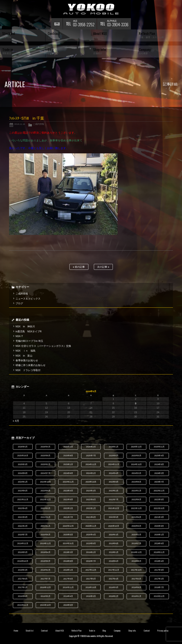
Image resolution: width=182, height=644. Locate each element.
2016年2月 (114, 596)
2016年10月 (91, 587)
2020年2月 (136, 535)
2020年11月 (91, 526)
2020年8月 (159, 526)
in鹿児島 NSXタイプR (29, 331)
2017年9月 (159, 570)
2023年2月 (114, 491)
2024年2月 (159, 473)
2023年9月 (114, 482)
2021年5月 (114, 517)
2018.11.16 (20, 124)
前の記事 (79, 267)
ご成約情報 (38, 124)
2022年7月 (114, 499)
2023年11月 (68, 482)
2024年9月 (159, 464)
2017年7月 (46, 579)
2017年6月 (68, 579)
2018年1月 (68, 570)
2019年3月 (68, 552)
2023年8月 (136, 482)
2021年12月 (114, 508)
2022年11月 (23, 499)
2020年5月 (68, 535)
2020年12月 (68, 526)
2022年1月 (91, 508)
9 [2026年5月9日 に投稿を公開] (136, 403)
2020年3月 (114, 535)
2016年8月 (136, 587)
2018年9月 (46, 561)
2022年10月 (45, 499)
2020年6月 (46, 535)
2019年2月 (91, 552)
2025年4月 (159, 456)
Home (16, 631)
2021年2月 (23, 526)
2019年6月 (159, 543)
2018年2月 (46, 570)
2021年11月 (136, 508)
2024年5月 (91, 473)
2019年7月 (136, 543)
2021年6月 (91, 517)
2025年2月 (46, 464)
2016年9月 (114, 587)
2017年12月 (91, 570)
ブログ (19, 303)
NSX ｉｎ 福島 (26, 351)
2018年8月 (68, 561)
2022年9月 (68, 499)
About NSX (60, 631)
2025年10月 (23, 456)
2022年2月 (68, 508)
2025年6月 (114, 456)
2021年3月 (159, 517)
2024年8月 (23, 473)
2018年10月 (23, 561)
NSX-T (19, 336)
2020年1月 (159, 535)
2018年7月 (91, 561)
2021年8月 (46, 517)
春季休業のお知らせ (27, 360)
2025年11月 (159, 447)
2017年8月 (23, 579)
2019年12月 (23, 543)
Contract (44, 631)
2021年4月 (136, 517)
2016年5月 (46, 596)
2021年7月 (68, 517)
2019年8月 (114, 543)
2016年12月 (45, 587)
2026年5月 (23, 447)
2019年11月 (45, 543)
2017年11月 (114, 570)
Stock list (30, 631)
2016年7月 (159, 587)
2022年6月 (136, 499)
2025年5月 (136, 456)
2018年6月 (114, 561)
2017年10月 (136, 570)
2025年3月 (23, 464)
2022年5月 (159, 499)
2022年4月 (23, 508)
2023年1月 (136, 491)
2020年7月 (23, 535)
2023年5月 (46, 491)
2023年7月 (159, 482)
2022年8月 (91, 499)
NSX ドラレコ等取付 (28, 370)
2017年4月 (114, 579)
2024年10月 (136, 464)
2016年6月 (23, 596)
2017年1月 (23, 587)
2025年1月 (68, 464)
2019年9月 (91, 543)
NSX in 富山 (24, 356)
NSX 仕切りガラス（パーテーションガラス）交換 (43, 346)
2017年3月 (136, 579)
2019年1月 (114, 552)
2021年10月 (159, 508)
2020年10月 (114, 526)
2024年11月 (114, 464)
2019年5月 (23, 552)
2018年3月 (23, 570)
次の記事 (103, 267)
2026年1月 (114, 447)
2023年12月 (45, 482)
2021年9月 (23, 517)
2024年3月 (136, 473)
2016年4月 (68, 596)
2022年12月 (159, 491)
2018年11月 (159, 552)
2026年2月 (91, 447)
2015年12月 (159, 596)
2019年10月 (68, 543)
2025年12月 (136, 447)
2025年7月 (91, 456)
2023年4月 (68, 491)
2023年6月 (23, 491)
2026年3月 (68, 447)
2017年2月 (159, 579)
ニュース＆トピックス (28, 299)
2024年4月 (114, 473)
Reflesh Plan (76, 631)
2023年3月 (91, 491)
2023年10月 (91, 482)
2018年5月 (136, 561)
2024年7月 (46, 473)
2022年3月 (46, 508)
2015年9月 (68, 605)
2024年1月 (23, 482)
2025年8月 (68, 456)
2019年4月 (46, 552)
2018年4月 (159, 561)
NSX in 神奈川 (25, 326)
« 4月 (16, 421)
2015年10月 (45, 605)
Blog (104, 631)
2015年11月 (23, 605)
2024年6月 (68, 473)
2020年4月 (91, 535)
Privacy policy (163, 631)
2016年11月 (68, 587)
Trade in (92, 631)
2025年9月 (46, 456)
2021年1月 (46, 526)
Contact (147, 631)
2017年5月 (91, 579)
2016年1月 (136, 596)
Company (117, 631)
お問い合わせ (57, 24)
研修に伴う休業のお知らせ (31, 365)
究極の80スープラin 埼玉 (29, 341)
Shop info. (132, 631)
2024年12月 (91, 464)
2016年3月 (91, 596)
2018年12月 (136, 552)
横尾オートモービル (91, 9)
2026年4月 (46, 447)
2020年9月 (136, 526)
